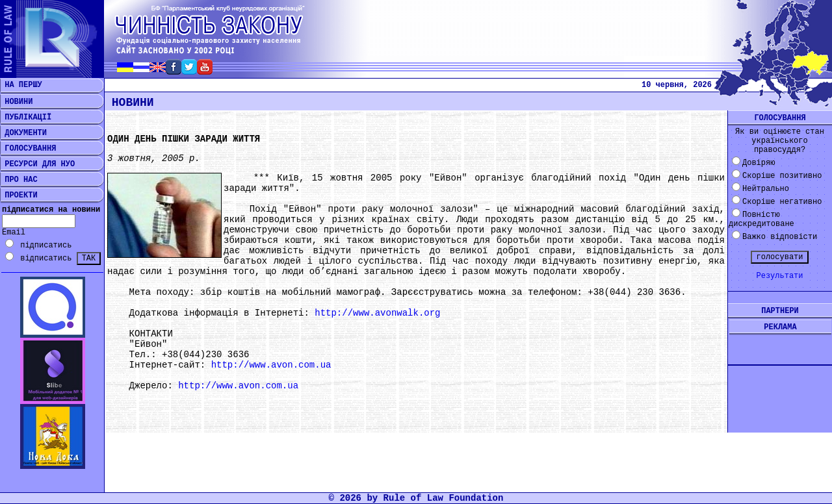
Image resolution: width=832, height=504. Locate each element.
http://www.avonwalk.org (377, 313)
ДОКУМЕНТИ (23, 133)
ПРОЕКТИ (19, 195)
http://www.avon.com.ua (271, 365)
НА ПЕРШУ (21, 85)
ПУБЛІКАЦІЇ (26, 118)
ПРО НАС (19, 180)
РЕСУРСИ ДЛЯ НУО (37, 164)
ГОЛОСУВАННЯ (28, 149)
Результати (779, 276)
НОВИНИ (16, 102)
